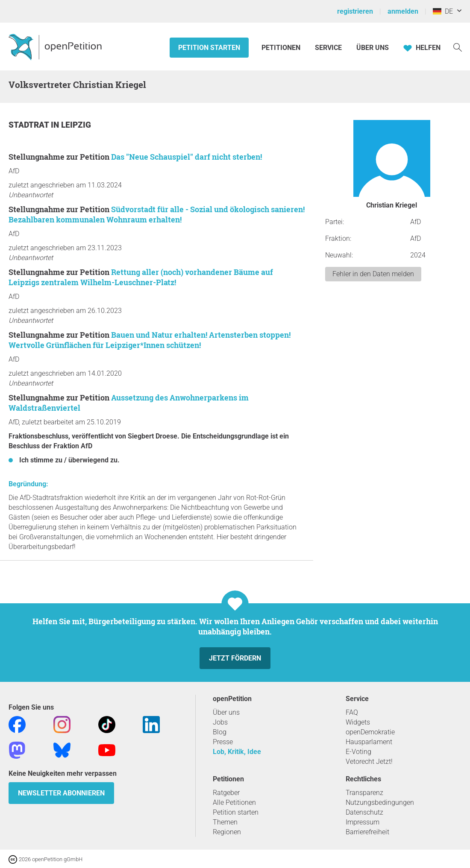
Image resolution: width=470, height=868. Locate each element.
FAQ (352, 712)
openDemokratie (370, 732)
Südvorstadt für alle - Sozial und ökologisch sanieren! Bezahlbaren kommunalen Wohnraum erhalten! (157, 214)
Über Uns (373, 48)
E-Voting (358, 752)
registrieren (355, 11)
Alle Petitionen (234, 802)
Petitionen (282, 48)
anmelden (403, 11)
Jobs (220, 722)
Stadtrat (30, 125)
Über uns (226, 712)
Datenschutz (364, 812)
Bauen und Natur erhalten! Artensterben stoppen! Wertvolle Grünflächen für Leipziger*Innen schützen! (150, 340)
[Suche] (458, 47)
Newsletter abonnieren (61, 793)
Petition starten (209, 48)
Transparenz (364, 793)
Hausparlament (369, 742)
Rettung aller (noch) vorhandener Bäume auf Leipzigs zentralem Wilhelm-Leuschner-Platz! (141, 277)
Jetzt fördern (235, 658)
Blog (220, 732)
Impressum (363, 822)
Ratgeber (226, 793)
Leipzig (76, 125)
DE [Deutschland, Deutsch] (443, 11)
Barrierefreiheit (367, 832)
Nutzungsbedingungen (380, 802)
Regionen (227, 832)
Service (328, 48)
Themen (225, 822)
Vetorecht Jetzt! (369, 761)
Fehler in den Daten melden (373, 274)
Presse (223, 742)
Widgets (358, 722)
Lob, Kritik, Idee (237, 752)
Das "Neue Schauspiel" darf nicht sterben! (187, 157)
